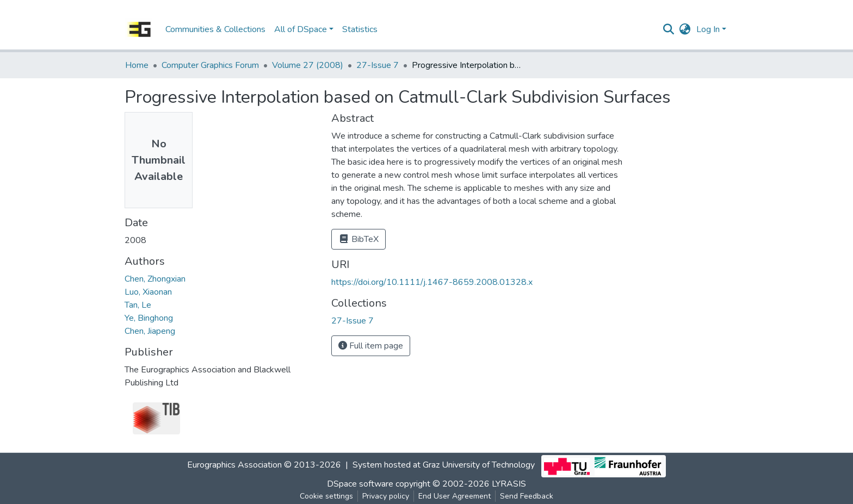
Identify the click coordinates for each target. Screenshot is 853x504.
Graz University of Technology (479, 465)
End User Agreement (455, 496)
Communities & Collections (215, 29)
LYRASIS (509, 484)
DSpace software (360, 484)
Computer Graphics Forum (210, 65)
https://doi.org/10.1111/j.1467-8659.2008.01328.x (432, 282)
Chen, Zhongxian (155, 279)
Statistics (360, 29)
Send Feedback (527, 496)
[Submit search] (669, 29)
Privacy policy (386, 496)
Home (137, 65)
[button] (685, 29)
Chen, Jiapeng (150, 331)
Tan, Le (138, 305)
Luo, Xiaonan (148, 292)
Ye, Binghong (149, 318)
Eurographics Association (234, 465)
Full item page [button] (371, 346)
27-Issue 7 (378, 65)
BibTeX (358, 239)
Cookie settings (326, 496)
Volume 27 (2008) (308, 65)
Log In (708, 29)
